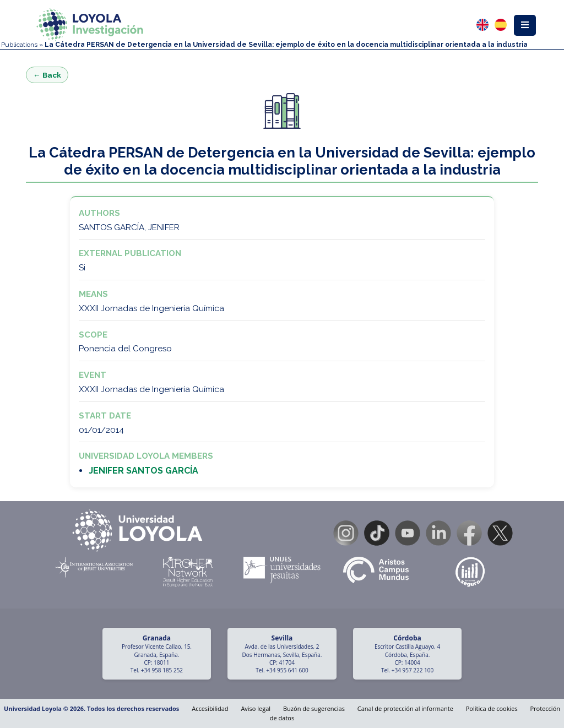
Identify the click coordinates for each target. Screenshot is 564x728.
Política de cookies (492, 708)
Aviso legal (256, 708)
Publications (19, 45)
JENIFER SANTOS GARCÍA (143, 471)
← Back (47, 75)
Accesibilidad (210, 708)
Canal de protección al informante (405, 708)
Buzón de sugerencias (314, 708)
